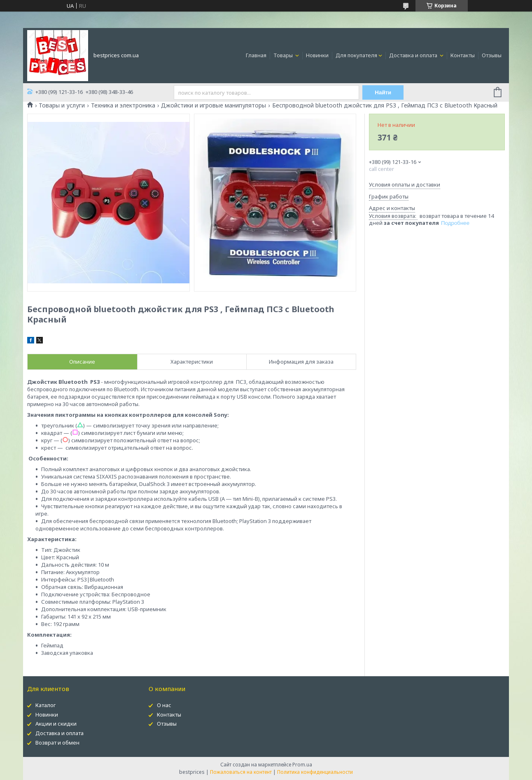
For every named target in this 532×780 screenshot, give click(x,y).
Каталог (45, 705)
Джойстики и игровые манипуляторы (213, 105)
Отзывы (492, 55)
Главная (256, 55)
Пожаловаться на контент (241, 772)
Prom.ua (302, 765)
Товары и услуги (62, 105)
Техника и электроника (123, 105)
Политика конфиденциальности (315, 772)
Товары (284, 55)
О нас (164, 705)
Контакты (463, 55)
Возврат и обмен (57, 743)
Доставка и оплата (414, 55)
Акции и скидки (56, 724)
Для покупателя (356, 55)
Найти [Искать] (383, 92)
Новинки (317, 55)
